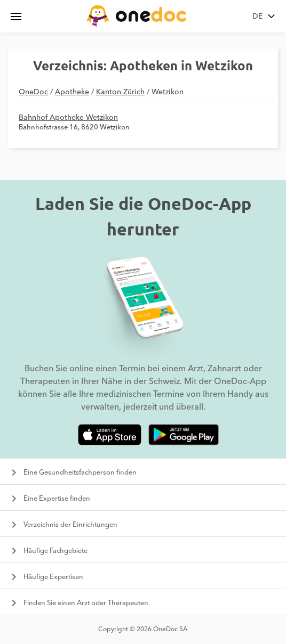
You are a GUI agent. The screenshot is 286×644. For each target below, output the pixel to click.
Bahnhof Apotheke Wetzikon (68, 118)
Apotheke (72, 92)
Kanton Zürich (120, 92)
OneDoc (33, 92)
